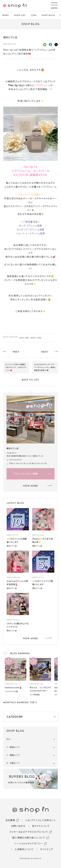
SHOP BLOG (48, 15)
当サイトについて (41, 826)
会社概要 (10, 820)
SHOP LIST (20, 15)
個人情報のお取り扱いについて (29, 838)
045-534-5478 (15, 460)
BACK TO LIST (30, 380)
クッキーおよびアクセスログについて (29, 832)
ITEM (34, 15)
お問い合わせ (18, 826)
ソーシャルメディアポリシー (29, 843)
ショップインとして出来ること (41, 820)
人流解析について (24, 849)
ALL (9, 739)
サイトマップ (47, 849)
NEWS (6, 15)
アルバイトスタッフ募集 (26, 474)
